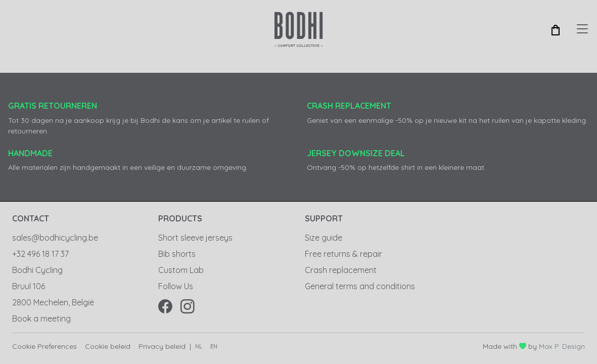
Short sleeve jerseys (195, 238)
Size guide (324, 238)
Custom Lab (181, 270)
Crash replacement (341, 270)
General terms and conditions (360, 286)
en (214, 346)
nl (199, 346)
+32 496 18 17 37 (40, 254)
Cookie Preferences (44, 346)
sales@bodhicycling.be (55, 238)
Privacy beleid (162, 346)
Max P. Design (562, 346)
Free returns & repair (343, 254)
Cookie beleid (108, 346)
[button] (556, 29)
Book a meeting (41, 318)
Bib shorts (177, 254)
